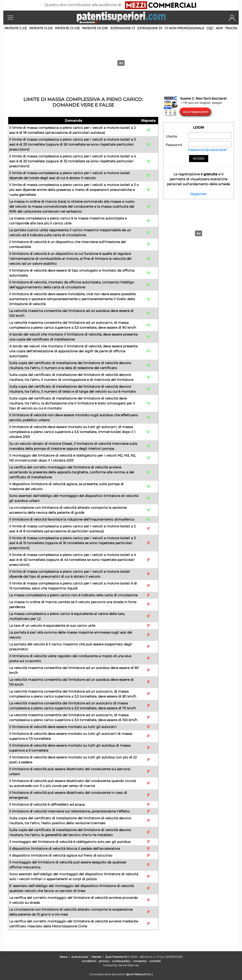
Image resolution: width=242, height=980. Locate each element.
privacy (104, 961)
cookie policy (121, 961)
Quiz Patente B (116, 957)
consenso (140, 961)
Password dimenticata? (207, 150)
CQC (210, 28)
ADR (219, 28)
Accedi (199, 158)
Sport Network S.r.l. (139, 974)
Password (174, 145)
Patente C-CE (16, 28)
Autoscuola (80, 957)
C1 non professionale (184, 28)
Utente (171, 136)
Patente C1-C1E (67, 28)
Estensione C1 (123, 28)
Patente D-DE (41, 28)
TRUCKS (231, 28)
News (64, 957)
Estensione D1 (150, 28)
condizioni (89, 961)
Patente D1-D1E (95, 28)
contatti (155, 961)
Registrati (199, 194)
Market (96, 957)
